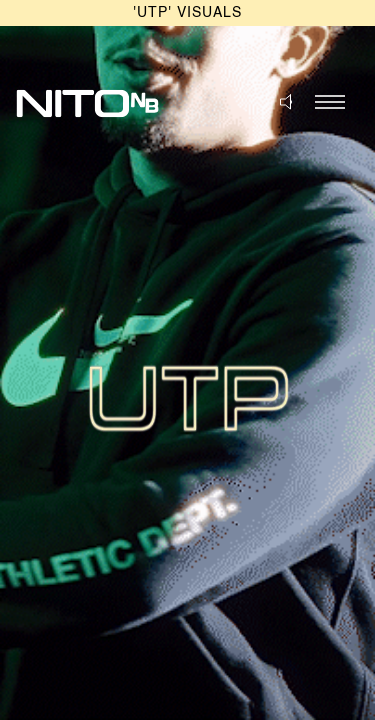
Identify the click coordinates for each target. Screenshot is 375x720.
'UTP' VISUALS (187, 13)
